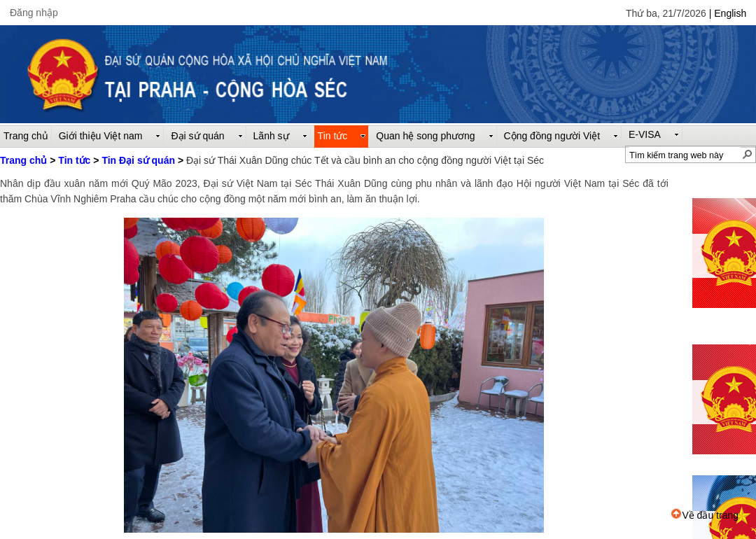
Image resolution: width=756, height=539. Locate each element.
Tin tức (74, 160)
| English (728, 13)
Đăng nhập (34, 13)
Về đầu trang (705, 515)
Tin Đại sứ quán (138, 160)
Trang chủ (23, 160)
